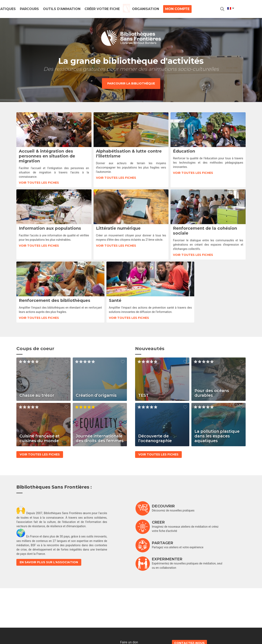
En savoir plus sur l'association (49, 567)
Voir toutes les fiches (39, 183)
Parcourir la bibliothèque (131, 83)
